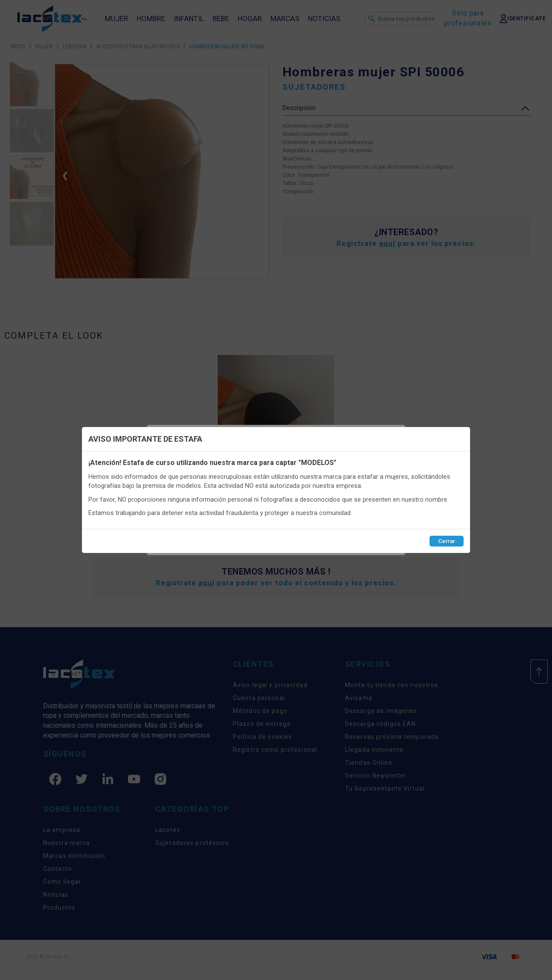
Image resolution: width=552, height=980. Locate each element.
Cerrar (447, 541)
